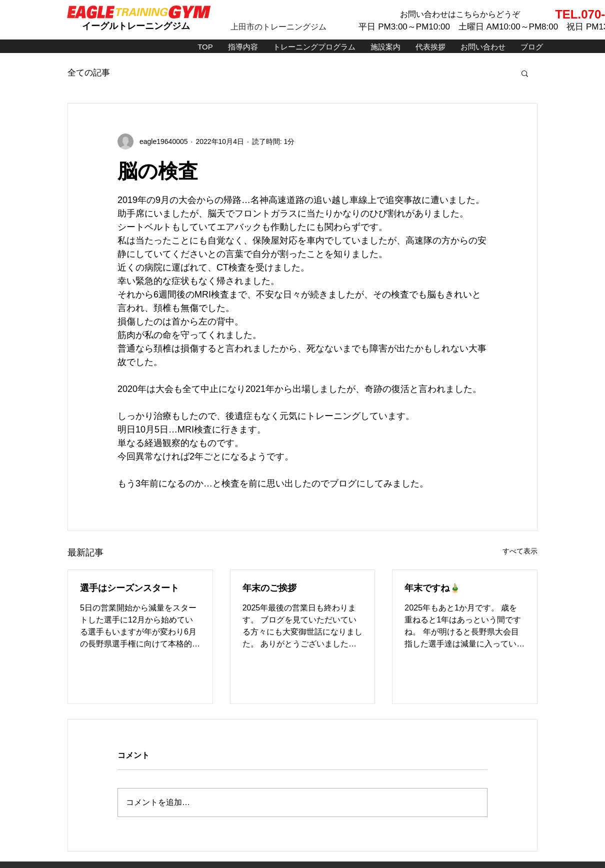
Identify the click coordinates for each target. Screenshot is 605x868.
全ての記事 (89, 73)
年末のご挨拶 (269, 588)
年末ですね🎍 (432, 588)
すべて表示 (520, 551)
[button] (525, 73)
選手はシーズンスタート (129, 588)
